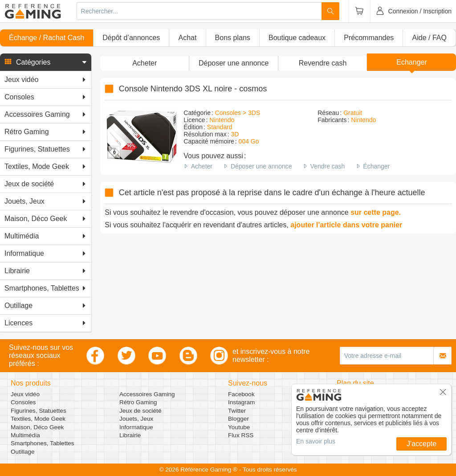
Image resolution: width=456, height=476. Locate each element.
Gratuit (353, 113)
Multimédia (25, 435)
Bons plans (233, 38)
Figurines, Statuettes (39, 411)
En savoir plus (316, 441)
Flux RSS (241, 435)
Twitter (237, 411)
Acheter (202, 166)
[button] (46, 62)
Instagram (241, 402)
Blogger (238, 419)
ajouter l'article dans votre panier (346, 225)
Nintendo (222, 120)
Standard (220, 127)
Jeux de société (140, 411)
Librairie (130, 435)
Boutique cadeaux (297, 38)
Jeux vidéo (25, 394)
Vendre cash (328, 166)
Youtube (239, 427)
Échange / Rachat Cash (47, 38)
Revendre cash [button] (323, 63)
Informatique (136, 427)
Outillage (23, 452)
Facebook (241, 394)
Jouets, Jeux (136, 419)
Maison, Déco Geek (37, 427)
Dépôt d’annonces (131, 38)
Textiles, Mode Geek (38, 419)
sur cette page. (376, 212)
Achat (187, 38)
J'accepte (421, 444)
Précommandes (369, 38)
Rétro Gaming (138, 402)
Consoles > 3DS (238, 113)
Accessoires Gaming (147, 394)
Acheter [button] (145, 63)
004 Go (249, 141)
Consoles (23, 402)
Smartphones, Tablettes (43, 443)
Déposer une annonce (261, 166)
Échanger (376, 166)
